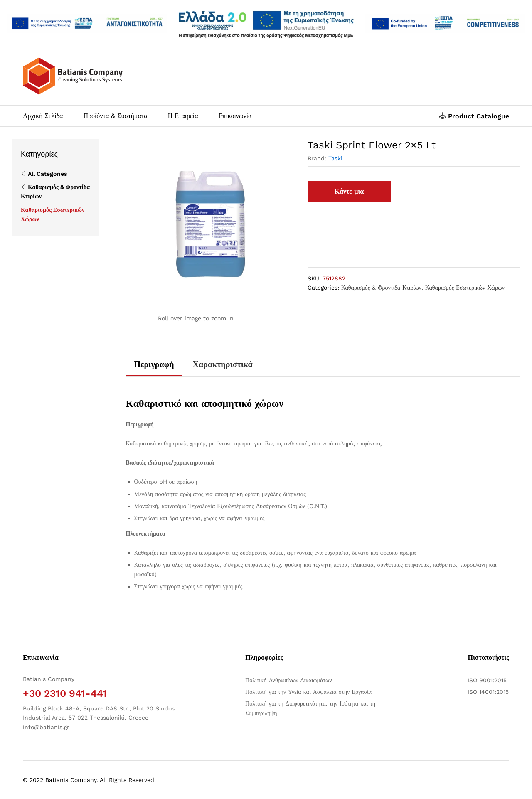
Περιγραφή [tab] (154, 364)
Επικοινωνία (235, 116)
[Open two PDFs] (445, 23)
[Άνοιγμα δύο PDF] (87, 23)
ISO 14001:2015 (488, 692)
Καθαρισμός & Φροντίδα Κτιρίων (381, 288)
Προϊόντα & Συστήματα (115, 116)
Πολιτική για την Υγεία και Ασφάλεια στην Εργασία (308, 692)
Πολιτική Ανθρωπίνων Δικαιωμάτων (288, 680)
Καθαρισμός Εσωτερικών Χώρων (465, 288)
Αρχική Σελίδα (43, 116)
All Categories (47, 174)
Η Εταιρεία (183, 116)
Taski (335, 158)
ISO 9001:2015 (487, 680)
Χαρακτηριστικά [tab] (223, 364)
